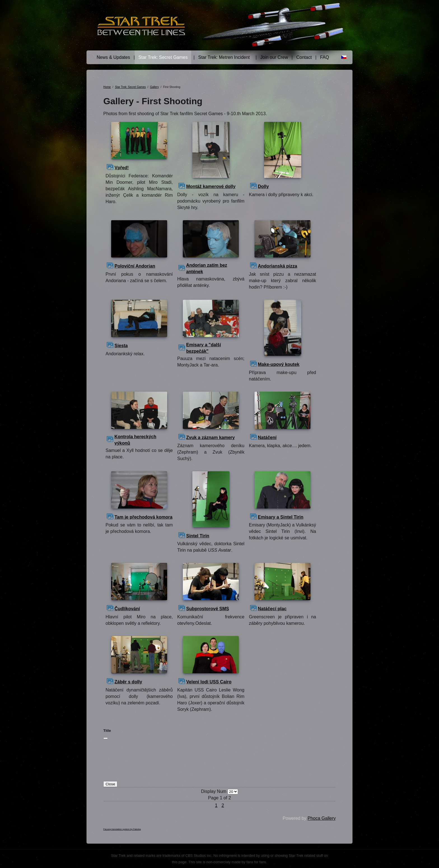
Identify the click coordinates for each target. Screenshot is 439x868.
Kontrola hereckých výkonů (135, 440)
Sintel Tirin (198, 536)
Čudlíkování (127, 609)
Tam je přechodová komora (143, 517)
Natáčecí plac (272, 609)
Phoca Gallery (322, 818)
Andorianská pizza (277, 266)
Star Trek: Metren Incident (224, 57)
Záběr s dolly (128, 682)
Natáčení (267, 438)
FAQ (324, 57)
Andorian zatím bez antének (207, 268)
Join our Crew (274, 57)
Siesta (121, 346)
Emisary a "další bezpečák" (204, 348)
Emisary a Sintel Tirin (281, 517)
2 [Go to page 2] (223, 805)
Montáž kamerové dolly (211, 186)
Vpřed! (122, 168)
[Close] (106, 738)
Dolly (263, 186)
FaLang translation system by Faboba (122, 829)
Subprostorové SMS (208, 609)
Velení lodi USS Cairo (209, 682)
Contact (304, 57)
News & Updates (113, 57)
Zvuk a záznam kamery (210, 438)
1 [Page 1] (216, 805)
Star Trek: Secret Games (163, 57)
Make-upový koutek (279, 364)
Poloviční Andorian (135, 266)
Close (110, 784)
